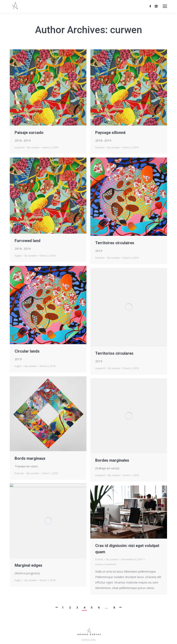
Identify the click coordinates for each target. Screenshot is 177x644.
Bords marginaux (30, 458)
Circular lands (27, 351)
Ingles (18, 256)
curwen (126, 30)
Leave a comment (106, 564)
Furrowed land (28, 241)
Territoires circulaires (115, 243)
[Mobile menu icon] (165, 6)
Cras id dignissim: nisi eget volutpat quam (127, 549)
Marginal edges (28, 565)
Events (99, 559)
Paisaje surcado (29, 133)
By (33, 147)
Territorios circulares (114, 353)
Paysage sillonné (110, 133)
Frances (100, 147)
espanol (20, 147)
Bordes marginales (112, 460)
